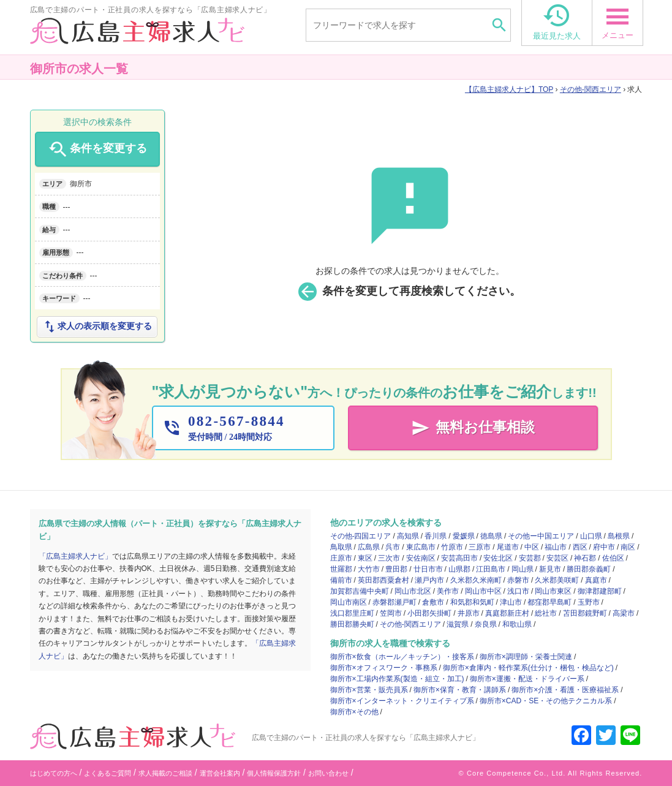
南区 (628, 547)
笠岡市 (391, 613)
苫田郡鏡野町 (585, 613)
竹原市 (452, 547)
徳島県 (491, 536)
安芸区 (557, 558)
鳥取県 (341, 547)
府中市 (604, 547)
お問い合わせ (328, 773)
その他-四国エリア (361, 536)
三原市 (480, 547)
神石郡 (585, 558)
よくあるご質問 (108, 773)
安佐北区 (498, 558)
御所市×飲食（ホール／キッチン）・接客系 (402, 657)
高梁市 (624, 613)
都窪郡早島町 (549, 602)
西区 (580, 547)
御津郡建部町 (600, 591)
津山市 (511, 602)
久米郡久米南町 (476, 580)
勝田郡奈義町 (589, 569)
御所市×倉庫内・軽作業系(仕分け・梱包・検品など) (528, 668)
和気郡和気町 (472, 602)
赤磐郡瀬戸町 (395, 602)
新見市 (550, 569)
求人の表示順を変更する (97, 327)
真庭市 (596, 580)
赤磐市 (518, 580)
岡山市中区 (483, 591)
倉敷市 (433, 602)
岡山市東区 (553, 591)
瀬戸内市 (429, 580)
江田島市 (491, 569)
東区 (365, 558)
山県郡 (459, 569)
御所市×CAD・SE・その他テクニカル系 (546, 701)
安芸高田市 (459, 558)
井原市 (469, 613)
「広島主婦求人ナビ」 (75, 556)
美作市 (448, 591)
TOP (509, 89)
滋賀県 (458, 624)
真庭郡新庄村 (507, 613)
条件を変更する (97, 149)
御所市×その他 (354, 712)
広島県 (369, 547)
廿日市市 (428, 569)
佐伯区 (613, 558)
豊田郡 (396, 569)
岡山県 (523, 569)
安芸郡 (530, 558)
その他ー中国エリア (541, 536)
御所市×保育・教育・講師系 (460, 690)
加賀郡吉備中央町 (360, 591)
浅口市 (518, 591)
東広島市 (421, 547)
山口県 (591, 536)
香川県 (436, 536)
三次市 (389, 558)
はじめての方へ (54, 773)
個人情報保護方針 (274, 773)
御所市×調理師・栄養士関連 (526, 657)
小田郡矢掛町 (429, 613)
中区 (532, 547)
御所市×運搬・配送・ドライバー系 (527, 679)
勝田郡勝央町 (352, 624)
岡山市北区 (413, 591)
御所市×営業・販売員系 (369, 690)
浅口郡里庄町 (352, 613)
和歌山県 (517, 624)
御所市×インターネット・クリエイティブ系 (402, 701)
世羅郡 (341, 569)
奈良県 (486, 624)
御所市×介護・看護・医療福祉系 (565, 690)
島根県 (619, 536)
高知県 (408, 536)
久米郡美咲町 (557, 580)
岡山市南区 (349, 602)
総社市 (546, 613)
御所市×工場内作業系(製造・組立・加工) (397, 679)
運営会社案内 (220, 773)
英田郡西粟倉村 (383, 580)
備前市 (341, 580)
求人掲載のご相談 (165, 773)
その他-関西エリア (591, 89)
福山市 (556, 547)
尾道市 (508, 547)
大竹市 (369, 569)
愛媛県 (464, 536)
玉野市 (589, 602)
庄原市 (341, 558)
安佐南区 (421, 558)
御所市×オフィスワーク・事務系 (384, 668)
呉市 (393, 547)
